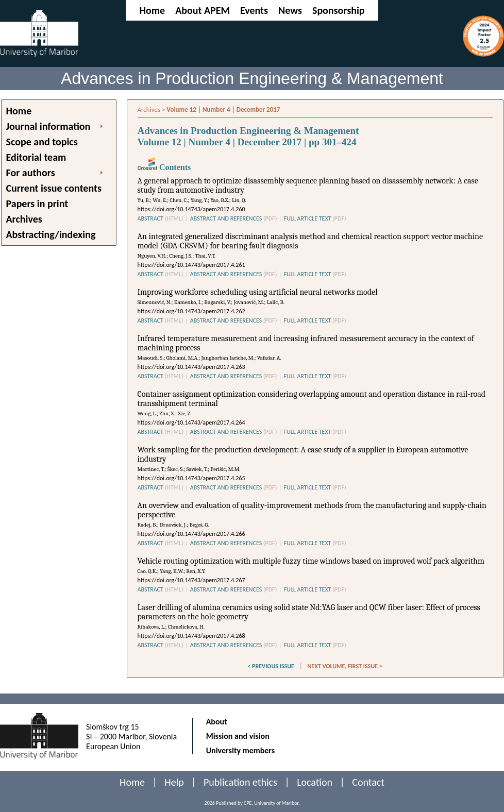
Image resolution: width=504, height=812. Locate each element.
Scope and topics (42, 142)
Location (315, 782)
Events (254, 10)
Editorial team (36, 157)
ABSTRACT (161, 218)
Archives (24, 219)
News (290, 10)
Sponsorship (339, 10)
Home (152, 10)
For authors (31, 173)
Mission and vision (238, 736)
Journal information (48, 126)
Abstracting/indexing (51, 234)
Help (174, 782)
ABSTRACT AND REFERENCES (234, 218)
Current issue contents (54, 188)
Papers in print (37, 204)
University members (241, 750)
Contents (164, 167)
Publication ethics (240, 782)
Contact (368, 782)
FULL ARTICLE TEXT (315, 218)
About (217, 722)
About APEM (203, 10)
